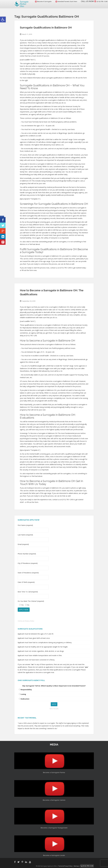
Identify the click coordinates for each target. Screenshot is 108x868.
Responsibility (26, 690)
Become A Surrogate (40, 1)
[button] (3, 20)
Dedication (25, 699)
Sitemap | (80, 866)
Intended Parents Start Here (64, 1)
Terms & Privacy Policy (26, 621)
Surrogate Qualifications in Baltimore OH (46, 28)
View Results (54, 709)
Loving (23, 694)
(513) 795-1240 (101, 1)
